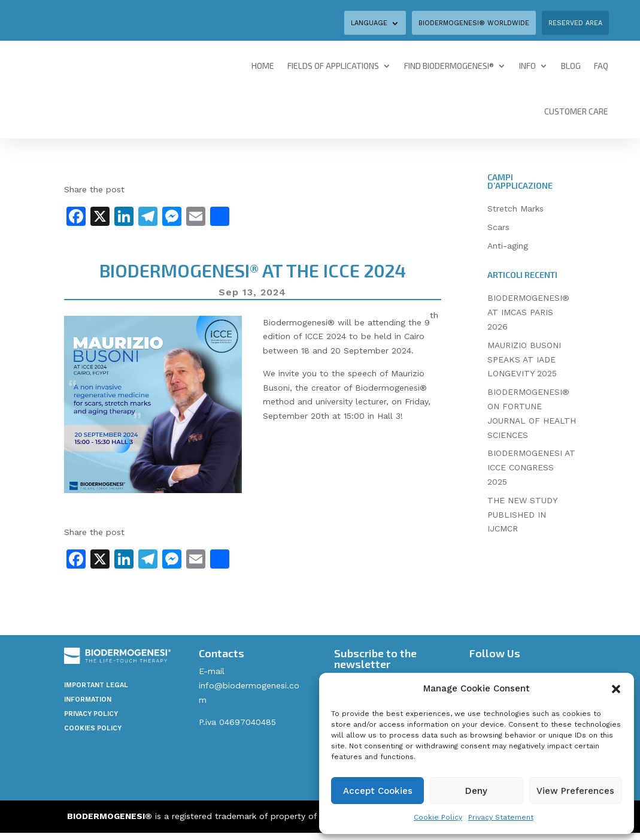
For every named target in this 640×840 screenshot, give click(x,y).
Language (369, 23)
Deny (476, 791)
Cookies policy (93, 728)
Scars (498, 227)
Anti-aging (508, 246)
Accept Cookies (378, 791)
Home (263, 66)
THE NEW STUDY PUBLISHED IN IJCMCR (522, 515)
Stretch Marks (515, 209)
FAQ (601, 66)
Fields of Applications (333, 66)
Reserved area (575, 23)
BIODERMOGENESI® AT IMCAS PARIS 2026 (528, 312)
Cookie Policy (438, 817)
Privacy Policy (91, 714)
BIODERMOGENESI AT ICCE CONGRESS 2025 (531, 467)
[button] (616, 689)
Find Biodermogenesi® (449, 66)
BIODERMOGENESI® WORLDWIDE (474, 23)
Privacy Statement (501, 817)
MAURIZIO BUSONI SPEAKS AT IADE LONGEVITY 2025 (524, 359)
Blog (571, 66)
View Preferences (575, 791)
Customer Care (576, 111)
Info (527, 66)
